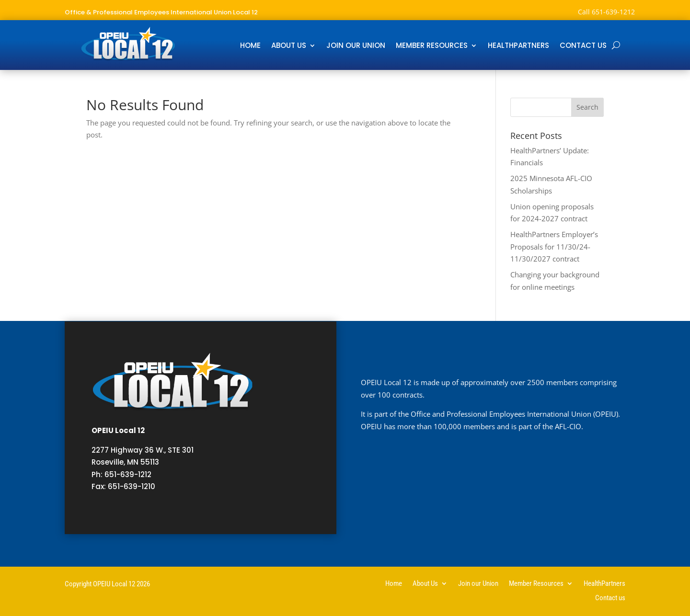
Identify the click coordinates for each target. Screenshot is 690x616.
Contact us (583, 46)
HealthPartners (518, 46)
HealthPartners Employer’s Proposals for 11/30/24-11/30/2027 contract (554, 246)
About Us (289, 46)
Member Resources (432, 46)
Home (250, 46)
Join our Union (356, 46)
